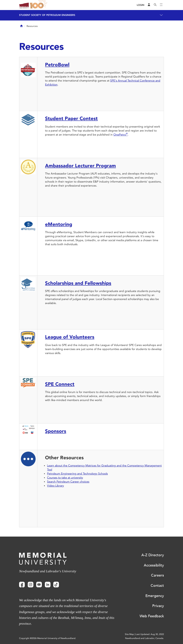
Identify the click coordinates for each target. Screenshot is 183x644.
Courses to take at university (65, 478)
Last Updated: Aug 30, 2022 (150, 634)
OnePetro (121, 135)
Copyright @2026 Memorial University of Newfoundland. (48, 638)
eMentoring (59, 224)
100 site (39, 5)
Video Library (56, 486)
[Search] (155, 5)
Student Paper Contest (71, 118)
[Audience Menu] (149, 5)
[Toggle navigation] (161, 5)
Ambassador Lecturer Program (80, 166)
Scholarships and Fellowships (78, 283)
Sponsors (56, 431)
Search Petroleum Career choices (68, 482)
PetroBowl (57, 65)
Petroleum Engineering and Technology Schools (77, 474)
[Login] (141, 5)
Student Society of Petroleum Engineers (47, 15)
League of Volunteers (70, 337)
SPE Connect (60, 384)
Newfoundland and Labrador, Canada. (144, 638)
